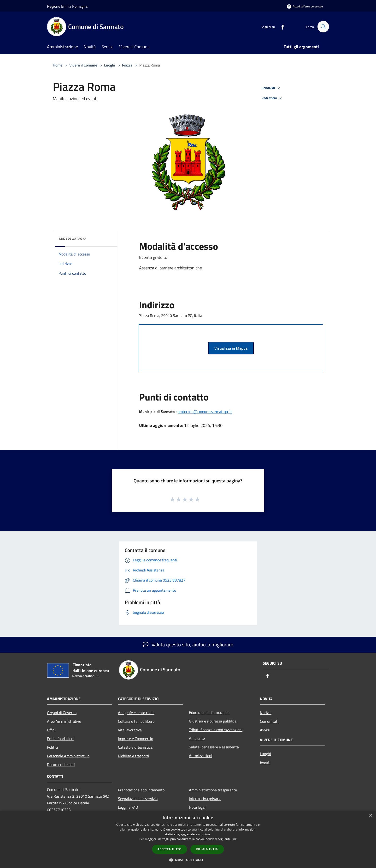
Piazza (127, 65)
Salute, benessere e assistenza (214, 747)
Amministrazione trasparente (213, 790)
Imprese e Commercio (135, 739)
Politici (53, 747)
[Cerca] (323, 27)
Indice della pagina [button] (72, 239)
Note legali (198, 807)
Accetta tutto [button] (170, 849)
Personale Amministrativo (68, 756)
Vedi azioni (272, 98)
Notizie (266, 713)
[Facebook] (281, 27)
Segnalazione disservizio (138, 799)
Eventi (265, 762)
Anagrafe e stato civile (136, 713)
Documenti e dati (61, 765)
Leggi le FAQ (128, 807)
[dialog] (188, 839)
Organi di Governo (62, 713)
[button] (188, 860)
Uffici (51, 730)
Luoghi (110, 65)
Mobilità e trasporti (134, 756)
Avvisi (265, 730)
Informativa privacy (205, 799)
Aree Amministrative (64, 721)
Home (58, 65)
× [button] (371, 816)
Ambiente (197, 738)
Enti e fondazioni (61, 739)
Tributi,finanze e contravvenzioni (216, 730)
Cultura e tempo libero (136, 721)
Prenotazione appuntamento (141, 790)
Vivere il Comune (84, 65)
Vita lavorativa (130, 730)
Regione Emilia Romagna (67, 6)
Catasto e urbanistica (135, 747)
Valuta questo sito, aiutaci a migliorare (188, 644)
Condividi (271, 88)
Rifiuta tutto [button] (207, 849)
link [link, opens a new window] (234, 839)
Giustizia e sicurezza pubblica (213, 721)
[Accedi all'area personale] (305, 6)
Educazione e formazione (209, 712)
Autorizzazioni (201, 756)
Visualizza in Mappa (231, 348)
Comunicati (269, 721)
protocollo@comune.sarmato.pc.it (205, 412)
